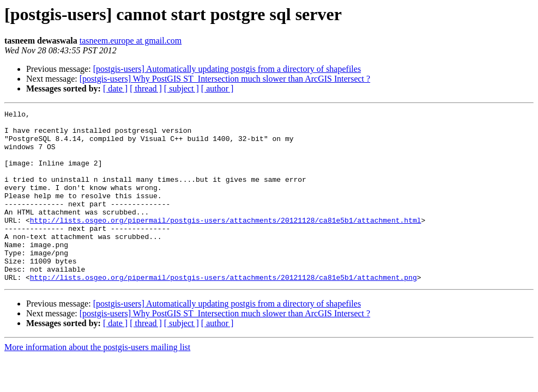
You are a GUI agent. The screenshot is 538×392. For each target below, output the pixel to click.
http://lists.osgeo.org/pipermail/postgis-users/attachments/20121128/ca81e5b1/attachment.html (226, 243)
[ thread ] (146, 88)
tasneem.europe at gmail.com (131, 41)
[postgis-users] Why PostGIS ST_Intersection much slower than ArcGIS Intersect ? (225, 79)
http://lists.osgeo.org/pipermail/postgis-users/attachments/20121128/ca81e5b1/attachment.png (223, 311)
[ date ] (115, 88)
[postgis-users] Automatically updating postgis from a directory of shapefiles (227, 69)
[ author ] (217, 88)
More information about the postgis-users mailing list (97, 381)
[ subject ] (182, 88)
